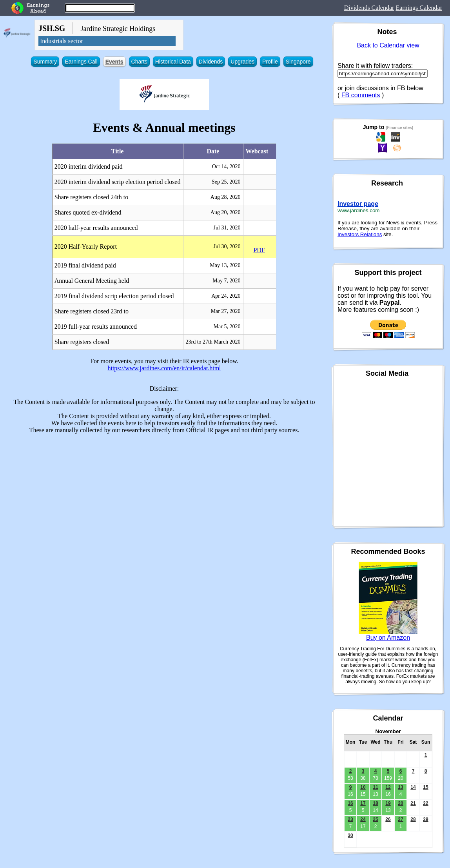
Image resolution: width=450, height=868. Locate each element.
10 (363, 787)
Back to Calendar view (388, 45)
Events (114, 62)
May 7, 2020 (226, 281)
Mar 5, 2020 (227, 327)
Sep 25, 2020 (226, 182)
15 (426, 787)
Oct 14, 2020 (226, 167)
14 (413, 787)
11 (375, 787)
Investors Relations (360, 234)
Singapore (298, 62)
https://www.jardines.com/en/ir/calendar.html (164, 368)
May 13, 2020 (225, 265)
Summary (45, 62)
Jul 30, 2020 (227, 247)
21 (413, 803)
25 (375, 819)
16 (350, 803)
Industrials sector (62, 41)
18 (375, 803)
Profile (270, 62)
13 (400, 787)
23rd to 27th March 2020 (213, 342)
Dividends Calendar (369, 8)
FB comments (361, 95)
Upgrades (242, 62)
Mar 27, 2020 (226, 311)
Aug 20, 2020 (226, 212)
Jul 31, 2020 (227, 228)
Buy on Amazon (388, 638)
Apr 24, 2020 (226, 296)
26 (388, 819)
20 (400, 803)
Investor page (358, 204)
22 (426, 803)
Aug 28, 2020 (226, 197)
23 (350, 819)
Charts (139, 62)
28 (413, 819)
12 (388, 787)
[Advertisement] (164, 495)
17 (363, 803)
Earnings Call (81, 62)
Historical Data (173, 62)
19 (388, 803)
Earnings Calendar (419, 8)
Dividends (211, 62)
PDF (259, 250)
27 (400, 819)
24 (363, 819)
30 (350, 835)
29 (426, 819)
